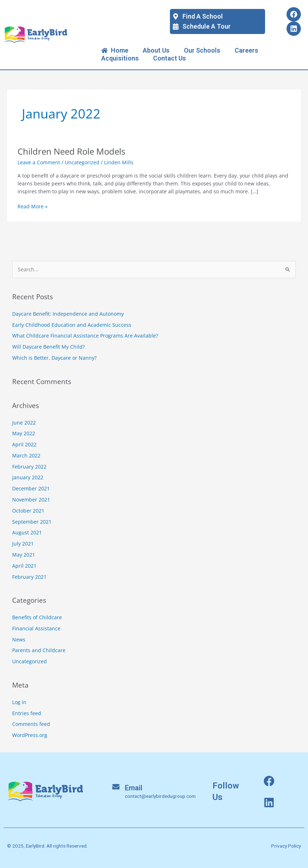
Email (134, 788)
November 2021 (31, 500)
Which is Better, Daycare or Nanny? (54, 358)
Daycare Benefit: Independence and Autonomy (68, 314)
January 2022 (28, 477)
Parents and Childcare (39, 650)
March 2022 (26, 455)
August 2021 (27, 532)
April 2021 (24, 566)
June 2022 (24, 423)
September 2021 (32, 522)
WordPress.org (30, 735)
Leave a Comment (39, 162)
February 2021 (29, 577)
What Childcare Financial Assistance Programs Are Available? (85, 336)
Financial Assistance (36, 628)
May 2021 (24, 555)
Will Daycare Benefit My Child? (48, 347)
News (19, 639)
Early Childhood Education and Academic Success (72, 325)
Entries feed (27, 713)
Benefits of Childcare (37, 617)
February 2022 (29, 467)
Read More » (33, 206)
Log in (19, 702)
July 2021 (23, 544)
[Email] (116, 787)
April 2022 (24, 444)
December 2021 (31, 488)
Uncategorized (82, 162)
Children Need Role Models (71, 151)
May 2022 (24, 433)
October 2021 (28, 511)
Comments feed (31, 724)
